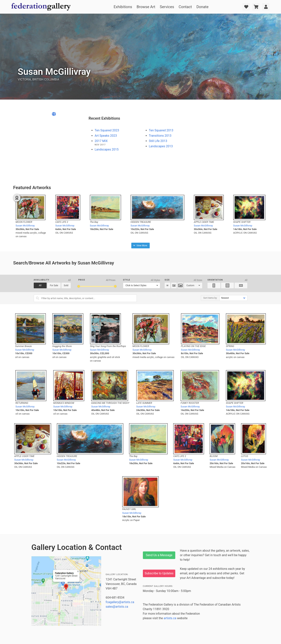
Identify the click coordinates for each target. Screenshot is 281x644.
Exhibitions (123, 7)
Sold (66, 285)
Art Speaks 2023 (106, 136)
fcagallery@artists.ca (120, 602)
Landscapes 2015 (107, 149)
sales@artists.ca (117, 607)
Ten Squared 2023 (107, 130)
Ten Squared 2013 (161, 130)
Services (167, 7)
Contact (185, 7)
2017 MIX (101, 141)
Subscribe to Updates (159, 573)
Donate (203, 7)
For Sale (54, 285)
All (40, 285)
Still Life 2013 (158, 141)
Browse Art (146, 7)
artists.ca (170, 618)
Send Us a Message (159, 555)
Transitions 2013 (160, 136)
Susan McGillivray (25, 226)
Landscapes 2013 (161, 146)
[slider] (79, 286)
